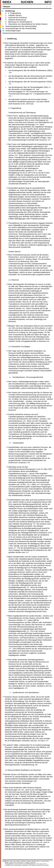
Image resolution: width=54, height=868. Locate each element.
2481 (17, 796)
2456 (49, 159)
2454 (21, 151)
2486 (38, 849)
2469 (38, 484)
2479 (47, 741)
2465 (43, 425)
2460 (23, 259)
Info (48, 2)
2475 (25, 620)
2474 (50, 596)
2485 (41, 842)
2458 (29, 184)
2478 (26, 688)
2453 (49, 140)
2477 (10, 649)
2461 (44, 295)
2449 (24, 91)
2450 (31, 94)
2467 (34, 456)
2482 (50, 818)
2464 (24, 421)
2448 (34, 89)
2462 (23, 308)
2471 (15, 548)
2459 (36, 257)
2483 (29, 825)
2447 (10, 84)
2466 (23, 430)
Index (7, 2)
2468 (29, 462)
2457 (36, 170)
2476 (28, 631)
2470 (34, 524)
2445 (10, 72)
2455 (16, 155)
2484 (19, 840)
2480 (36, 765)
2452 (37, 124)
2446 (46, 78)
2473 (28, 587)
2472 (27, 552)
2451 (10, 96)
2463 (47, 388)
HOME (4, 861)
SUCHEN (27, 2)
